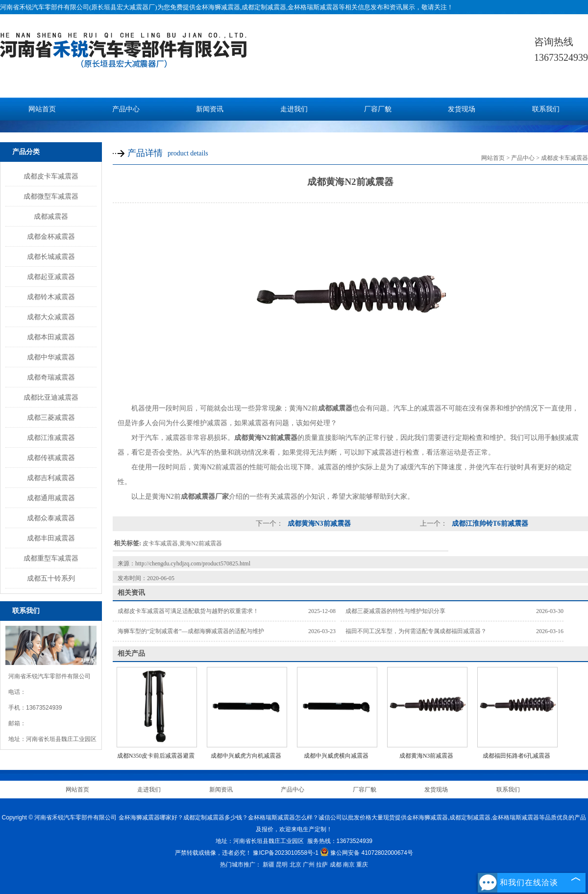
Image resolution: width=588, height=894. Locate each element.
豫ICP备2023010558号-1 (285, 853)
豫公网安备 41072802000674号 (367, 853)
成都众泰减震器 (51, 518)
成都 (336, 865)
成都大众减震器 (51, 317)
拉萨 (322, 865)
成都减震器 (51, 216)
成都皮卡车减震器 (51, 176)
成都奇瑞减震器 (51, 377)
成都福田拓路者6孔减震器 (516, 756)
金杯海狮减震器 (218, 7)
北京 (295, 865)
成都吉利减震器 (51, 478)
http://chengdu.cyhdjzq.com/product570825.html (193, 563)
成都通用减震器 (51, 498)
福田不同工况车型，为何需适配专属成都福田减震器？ (416, 631)
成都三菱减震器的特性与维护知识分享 (395, 611)
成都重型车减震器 (51, 558)
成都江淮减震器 (51, 437)
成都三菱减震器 (51, 417)
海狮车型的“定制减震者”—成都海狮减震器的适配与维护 (191, 631)
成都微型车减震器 (51, 196)
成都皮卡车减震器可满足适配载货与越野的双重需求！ (188, 611)
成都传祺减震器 (51, 458)
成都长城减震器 (51, 256)
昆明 (282, 865)
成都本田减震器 (51, 337)
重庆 (362, 865)
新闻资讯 (210, 109)
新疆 (269, 865)
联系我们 (546, 109)
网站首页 (42, 109)
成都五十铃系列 (51, 578)
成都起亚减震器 (51, 277)
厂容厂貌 (378, 109)
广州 (309, 865)
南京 (349, 865)
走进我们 (294, 109)
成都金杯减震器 (51, 236)
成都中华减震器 (51, 357)
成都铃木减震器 (51, 297)
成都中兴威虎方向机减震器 (246, 756)
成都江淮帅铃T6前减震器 (489, 524)
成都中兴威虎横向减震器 (336, 756)
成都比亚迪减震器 (51, 397)
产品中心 (126, 109)
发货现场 (462, 109)
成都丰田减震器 (51, 538)
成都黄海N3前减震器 (318, 524)
